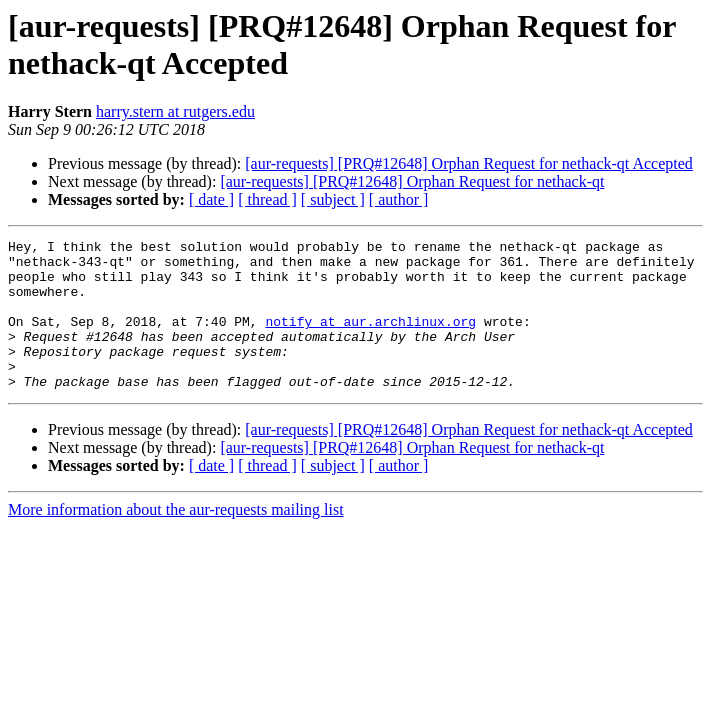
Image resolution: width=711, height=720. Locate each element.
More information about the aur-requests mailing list (176, 539)
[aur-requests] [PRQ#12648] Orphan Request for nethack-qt (412, 181)
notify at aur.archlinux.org (370, 339)
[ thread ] (267, 199)
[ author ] (399, 199)
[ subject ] (333, 199)
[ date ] (211, 199)
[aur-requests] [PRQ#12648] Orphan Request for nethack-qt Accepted (469, 163)
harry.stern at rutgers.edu (175, 111)
